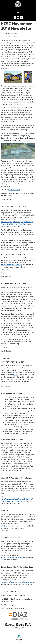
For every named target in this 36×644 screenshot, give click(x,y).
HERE (15, 375)
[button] (18, 12)
